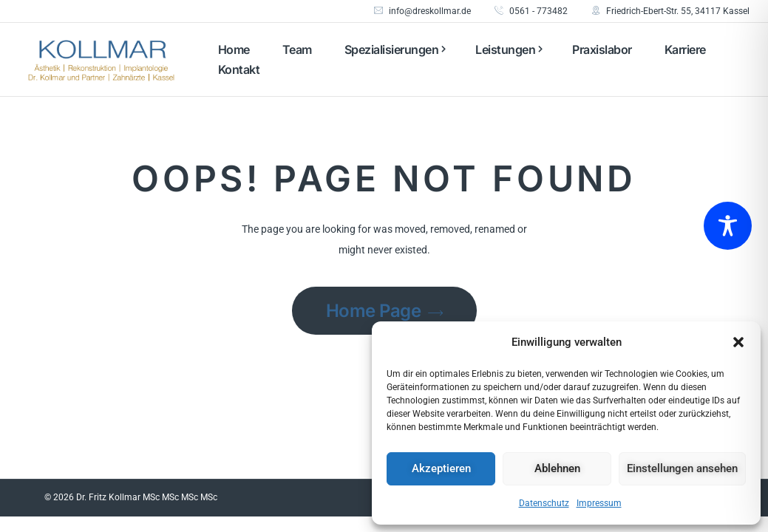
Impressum (599, 503)
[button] (738, 342)
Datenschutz (544, 503)
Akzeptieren (441, 468)
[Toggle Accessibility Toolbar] (728, 226)
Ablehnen (557, 468)
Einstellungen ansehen (682, 468)
